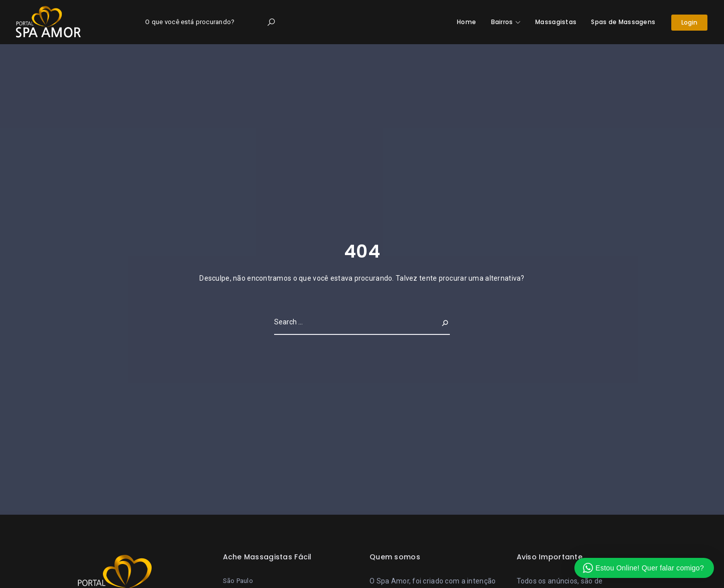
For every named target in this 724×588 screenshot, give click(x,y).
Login (690, 22)
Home (466, 22)
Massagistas (556, 22)
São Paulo (238, 581)
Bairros (502, 22)
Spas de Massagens (623, 22)
